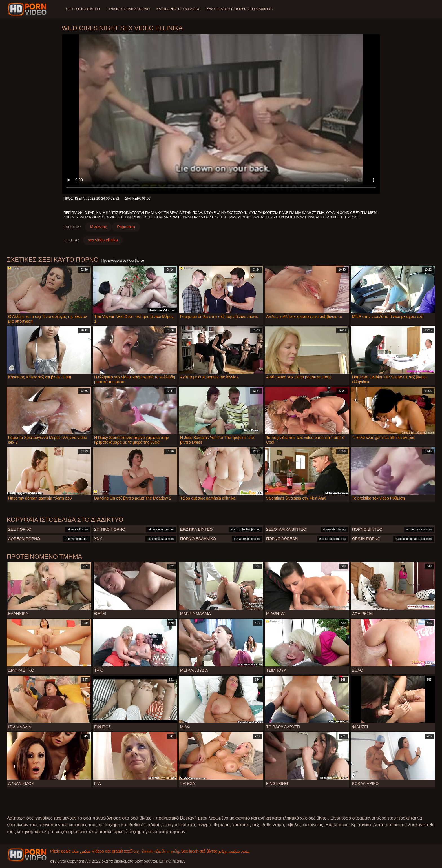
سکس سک (81, 851)
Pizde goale (60, 851)
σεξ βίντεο (208, 851)
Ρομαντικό (126, 227)
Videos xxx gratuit (107, 851)
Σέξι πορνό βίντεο (83, 9)
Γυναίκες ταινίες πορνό (128, 9)
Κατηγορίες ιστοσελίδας (179, 9)
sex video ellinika (103, 240)
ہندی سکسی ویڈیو (234, 851)
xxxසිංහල (132, 851)
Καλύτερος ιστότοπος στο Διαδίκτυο (240, 9)
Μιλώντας (98, 227)
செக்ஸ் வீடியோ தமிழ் (161, 851)
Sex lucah (190, 851)
